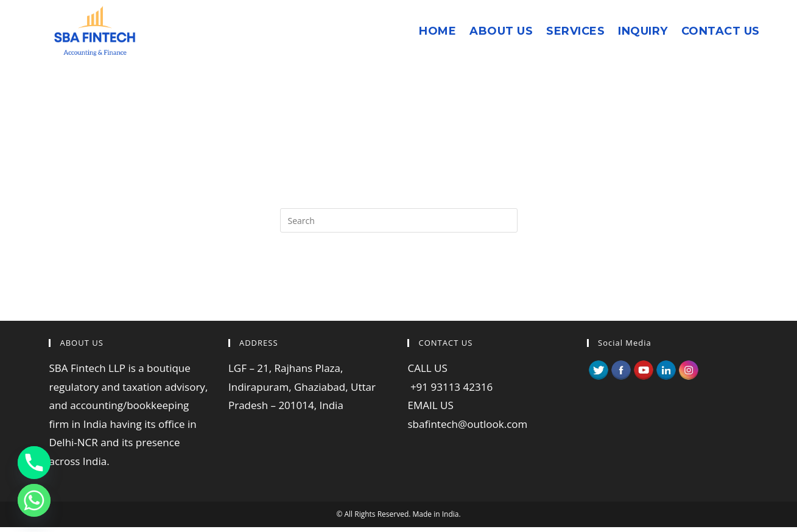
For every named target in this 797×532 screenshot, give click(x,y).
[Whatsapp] (34, 500)
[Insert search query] (399, 220)
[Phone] (34, 463)
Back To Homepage (398, 282)
